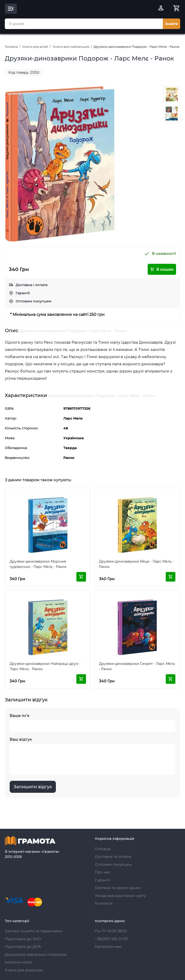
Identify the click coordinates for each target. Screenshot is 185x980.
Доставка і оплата (32, 285)
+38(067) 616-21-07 (111, 939)
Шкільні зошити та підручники (33, 931)
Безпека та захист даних (118, 888)
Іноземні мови (18, 962)
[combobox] (84, 24)
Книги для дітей (35, 47)
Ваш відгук (92, 756)
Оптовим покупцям (33, 301)
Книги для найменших (71, 47)
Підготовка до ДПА (23, 947)
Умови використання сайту (120, 896)
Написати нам (108, 947)
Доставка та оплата (113, 857)
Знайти (172, 24)
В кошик (162, 269)
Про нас (102, 872)
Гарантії (23, 293)
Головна (11, 47)
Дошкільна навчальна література (36, 954)
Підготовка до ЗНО (23, 939)
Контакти (104, 903)
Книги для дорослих (24, 970)
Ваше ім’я (92, 723)
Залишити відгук (33, 787)
